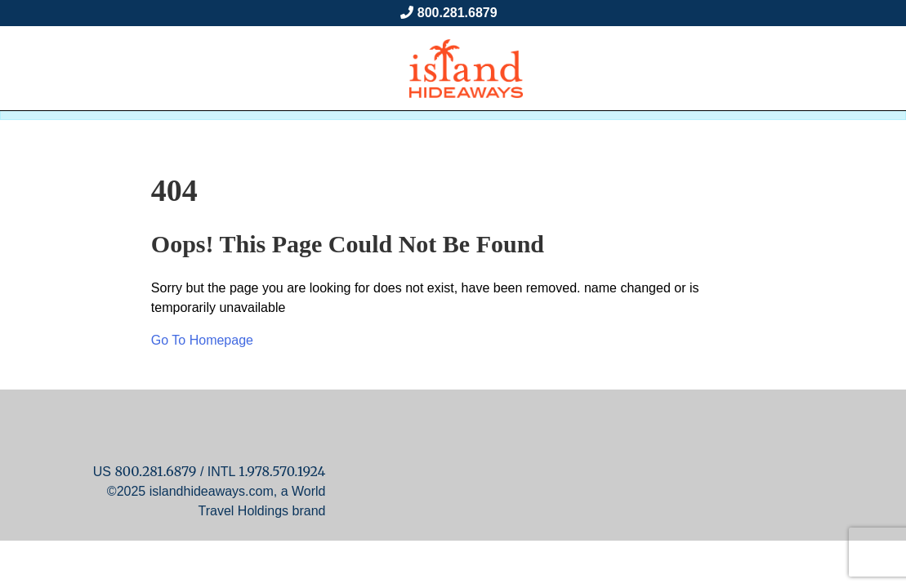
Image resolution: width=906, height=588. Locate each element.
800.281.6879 (457, 13)
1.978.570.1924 (282, 471)
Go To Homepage (202, 340)
